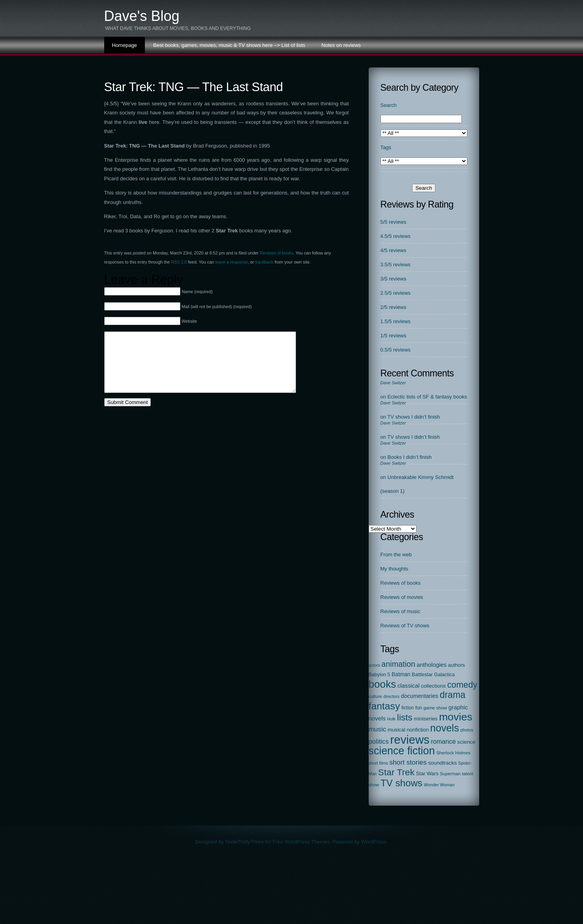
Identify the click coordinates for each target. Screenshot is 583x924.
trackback (264, 262)
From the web (396, 555)
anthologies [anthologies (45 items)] (432, 665)
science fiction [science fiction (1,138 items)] (402, 751)
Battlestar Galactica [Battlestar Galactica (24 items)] (433, 675)
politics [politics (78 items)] (379, 742)
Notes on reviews (341, 45)
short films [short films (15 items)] (378, 763)
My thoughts (395, 569)
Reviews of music (400, 611)
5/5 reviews (394, 222)
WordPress (374, 842)
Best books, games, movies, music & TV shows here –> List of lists (229, 45)
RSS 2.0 (179, 262)
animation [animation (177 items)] (398, 664)
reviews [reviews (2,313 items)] (410, 740)
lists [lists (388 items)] (405, 717)
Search (389, 105)
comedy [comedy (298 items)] (462, 685)
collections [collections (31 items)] (433, 686)
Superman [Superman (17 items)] (450, 774)
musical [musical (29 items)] (396, 730)
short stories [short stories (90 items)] (408, 762)
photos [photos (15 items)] (467, 730)
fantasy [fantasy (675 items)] (384, 706)
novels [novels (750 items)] (445, 728)
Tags (386, 147)
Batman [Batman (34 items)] (401, 674)
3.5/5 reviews (396, 265)
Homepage (125, 45)
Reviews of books (277, 253)
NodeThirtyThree (245, 842)
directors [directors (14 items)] (391, 696)
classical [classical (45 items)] (409, 686)
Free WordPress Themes (301, 842)
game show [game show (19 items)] (435, 708)
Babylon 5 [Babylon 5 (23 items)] (380, 675)
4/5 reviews (394, 250)
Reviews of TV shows (405, 626)
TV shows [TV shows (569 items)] (401, 783)
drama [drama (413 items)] (453, 695)
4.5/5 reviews (396, 236)
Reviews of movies (402, 597)
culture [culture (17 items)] (375, 696)
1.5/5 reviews (396, 321)
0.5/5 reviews (396, 350)
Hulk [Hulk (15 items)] (392, 719)
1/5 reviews (394, 336)
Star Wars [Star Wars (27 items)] (427, 773)
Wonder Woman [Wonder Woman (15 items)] (439, 785)
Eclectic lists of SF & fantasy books (427, 397)
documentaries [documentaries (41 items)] (420, 696)
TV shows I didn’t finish (413, 417)
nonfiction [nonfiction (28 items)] (418, 730)
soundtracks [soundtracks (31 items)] (442, 763)
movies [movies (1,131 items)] (456, 717)
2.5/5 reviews (396, 293)
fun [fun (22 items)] (419, 708)
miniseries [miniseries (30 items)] (426, 719)
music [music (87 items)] (378, 729)
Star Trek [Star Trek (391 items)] (396, 772)
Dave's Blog (142, 16)
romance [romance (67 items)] (443, 741)
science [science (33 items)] (466, 742)
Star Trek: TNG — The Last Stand (194, 87)
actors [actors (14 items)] (374, 665)
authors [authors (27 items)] (456, 665)
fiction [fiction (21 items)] (408, 708)
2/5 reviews (394, 307)
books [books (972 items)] (382, 684)
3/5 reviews (394, 279)
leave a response (231, 262)
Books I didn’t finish (410, 457)
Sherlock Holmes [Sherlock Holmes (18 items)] (453, 753)
